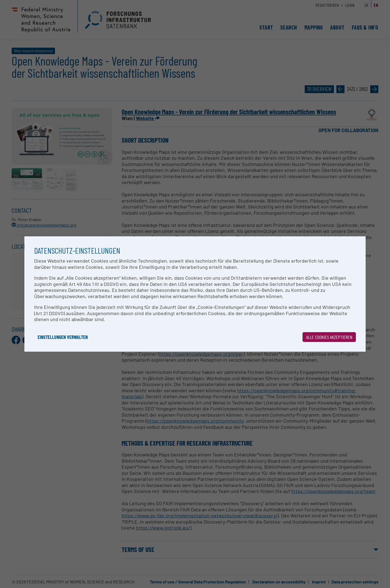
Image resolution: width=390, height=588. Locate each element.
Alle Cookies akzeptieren (329, 337)
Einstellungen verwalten (63, 337)
